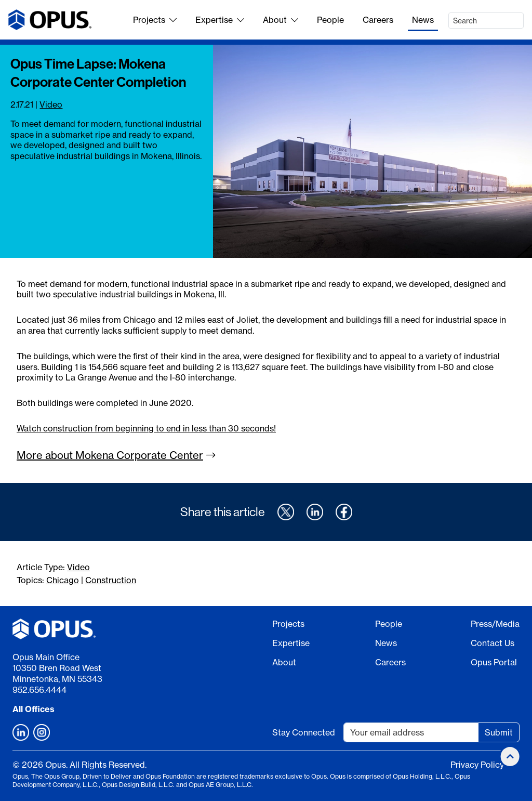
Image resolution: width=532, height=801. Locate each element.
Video (51, 104)
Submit (499, 732)
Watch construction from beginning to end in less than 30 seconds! (146, 428)
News (423, 20)
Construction (111, 580)
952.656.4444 (39, 690)
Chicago (63, 580)
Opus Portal (494, 662)
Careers (378, 20)
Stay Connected (304, 732)
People (330, 20)
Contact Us (493, 643)
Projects (155, 20)
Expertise (220, 20)
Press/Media (495, 624)
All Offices (34, 709)
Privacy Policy (477, 765)
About (281, 20)
